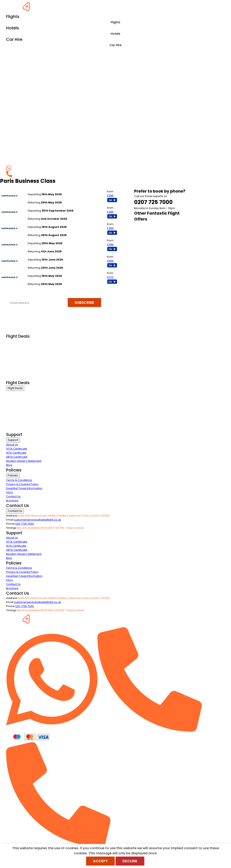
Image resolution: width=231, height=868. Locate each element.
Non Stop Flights (17, 367)
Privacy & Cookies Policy (22, 484)
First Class (13, 347)
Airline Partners (16, 377)
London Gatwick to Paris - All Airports (52, 190)
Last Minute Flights (18, 362)
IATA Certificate (16, 453)
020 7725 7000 (25, 524)
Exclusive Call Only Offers (23, 372)
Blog (9, 465)
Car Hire (115, 45)
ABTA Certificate (17, 457)
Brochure (12, 501)
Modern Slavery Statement (24, 461)
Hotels (115, 34)
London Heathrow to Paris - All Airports (53, 223)
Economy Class (16, 357)
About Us (12, 445)
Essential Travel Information (24, 488)
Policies (13, 475)
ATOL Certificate (17, 449)
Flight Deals (15, 388)
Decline (130, 861)
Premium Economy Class (23, 352)
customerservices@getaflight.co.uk (37, 520)
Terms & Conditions (19, 480)
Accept (100, 861)
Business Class (16, 342)
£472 (110, 277)
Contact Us (13, 496)
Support (13, 440)
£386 (110, 196)
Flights (115, 22)
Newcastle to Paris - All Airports (48, 272)
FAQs (9, 492)
